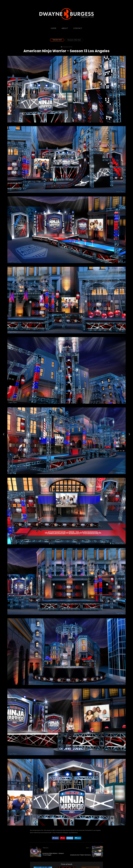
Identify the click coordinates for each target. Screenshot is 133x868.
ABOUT (65, 28)
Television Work (57, 40)
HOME (54, 28)
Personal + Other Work (74, 40)
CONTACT (78, 28)
